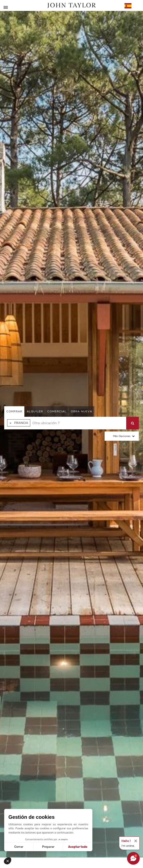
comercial (57, 411)
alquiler (35, 411)
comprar (14, 411)
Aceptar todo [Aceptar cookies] (78, 847)
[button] (9, 861)
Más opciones (122, 436)
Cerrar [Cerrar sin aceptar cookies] (19, 847)
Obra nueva (81, 411)
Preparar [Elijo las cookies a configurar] (48, 847)
